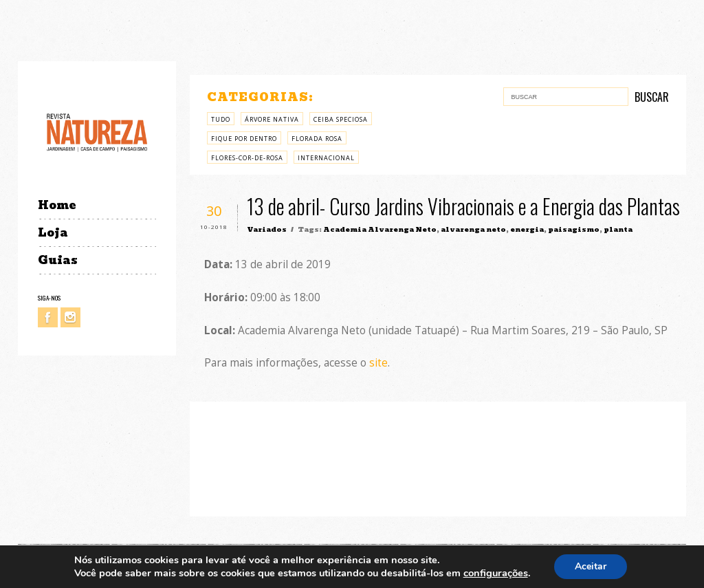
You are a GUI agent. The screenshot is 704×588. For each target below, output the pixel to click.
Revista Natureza (97, 132)
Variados (267, 229)
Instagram (70, 317)
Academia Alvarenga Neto (380, 229)
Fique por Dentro (244, 139)
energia (527, 229)
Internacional (326, 158)
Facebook (48, 317)
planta (618, 229)
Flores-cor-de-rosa (247, 158)
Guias (58, 260)
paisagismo (574, 229)
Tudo (221, 119)
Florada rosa (317, 139)
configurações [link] (496, 573)
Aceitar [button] (591, 566)
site (378, 363)
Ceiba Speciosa (341, 119)
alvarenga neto (473, 229)
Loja (53, 233)
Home (57, 205)
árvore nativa (272, 119)
